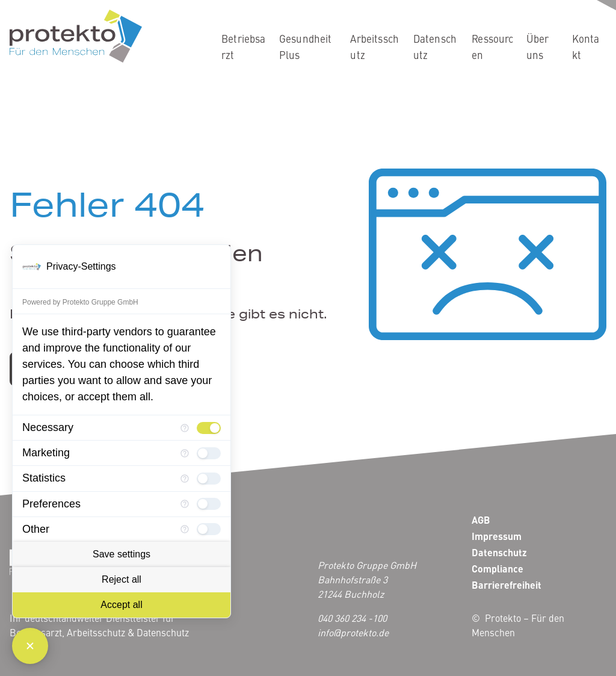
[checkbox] (209, 428)
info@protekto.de (353, 632)
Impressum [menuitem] (497, 536)
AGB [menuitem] (481, 520)
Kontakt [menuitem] (586, 47)
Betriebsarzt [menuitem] (244, 47)
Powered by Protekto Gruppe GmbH (80, 302)
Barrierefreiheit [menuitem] (507, 585)
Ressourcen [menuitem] (492, 47)
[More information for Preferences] (185, 504)
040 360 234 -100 (352, 618)
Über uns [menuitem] (538, 47)
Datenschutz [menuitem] (435, 47)
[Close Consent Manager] (30, 646)
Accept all (121, 605)
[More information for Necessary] (185, 428)
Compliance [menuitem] (497, 569)
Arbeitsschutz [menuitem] (374, 47)
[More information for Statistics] (185, 479)
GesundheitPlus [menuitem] (306, 47)
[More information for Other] (185, 529)
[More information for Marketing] (185, 453)
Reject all (122, 579)
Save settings (122, 554)
